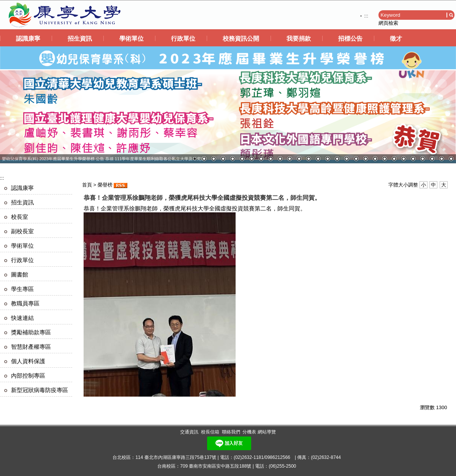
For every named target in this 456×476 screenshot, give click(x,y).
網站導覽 (267, 432)
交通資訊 (189, 432)
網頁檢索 (388, 23)
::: (366, 16)
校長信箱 (210, 432)
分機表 (249, 432)
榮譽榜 (105, 185)
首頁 (87, 185)
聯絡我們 (231, 432)
